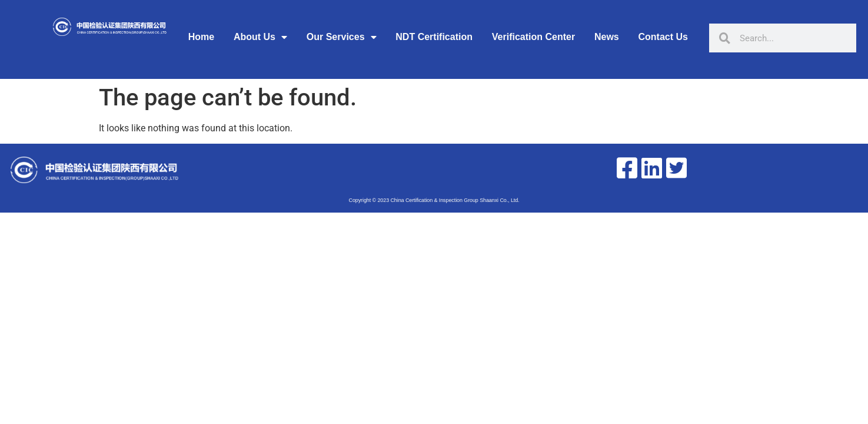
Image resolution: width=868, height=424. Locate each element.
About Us (260, 37)
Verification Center (533, 37)
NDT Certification (434, 37)
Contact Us (663, 37)
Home (201, 37)
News (607, 37)
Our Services (342, 37)
